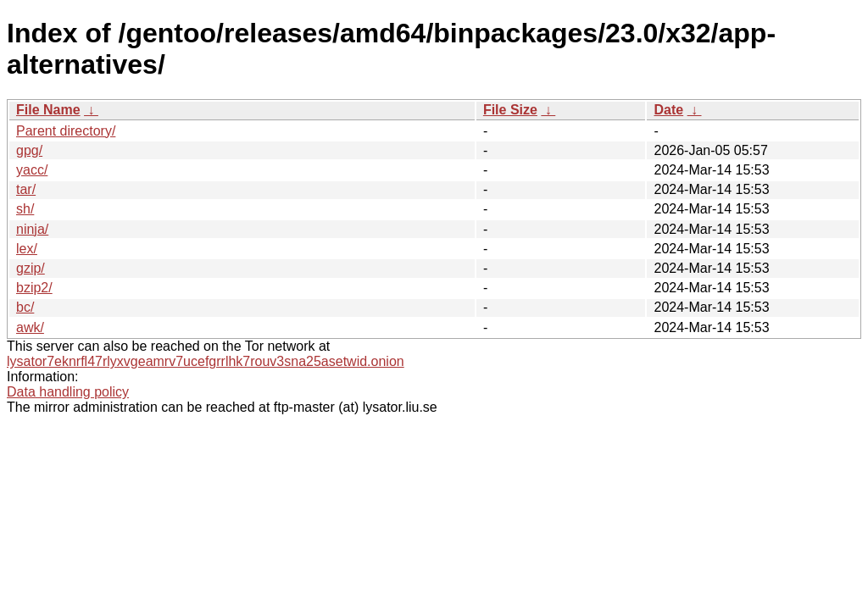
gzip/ (31, 268)
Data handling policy (68, 392)
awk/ (30, 327)
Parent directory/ (66, 131)
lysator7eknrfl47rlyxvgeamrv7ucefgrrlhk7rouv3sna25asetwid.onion (206, 361)
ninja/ (32, 229)
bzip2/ (34, 288)
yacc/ (32, 170)
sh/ (25, 209)
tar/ (26, 189)
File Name (48, 110)
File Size (510, 110)
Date (668, 110)
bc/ (25, 307)
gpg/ (29, 150)
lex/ (27, 249)
